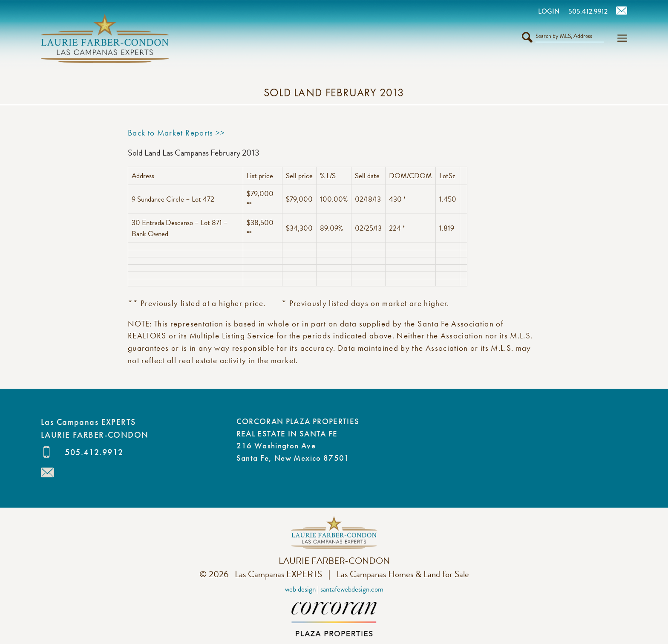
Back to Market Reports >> (177, 133)
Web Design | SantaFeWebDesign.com (334, 589)
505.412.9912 (94, 452)
